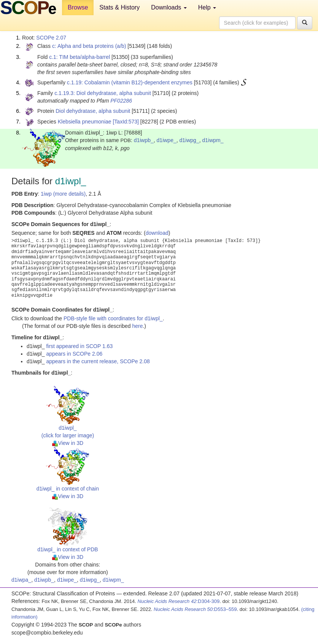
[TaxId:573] (126, 122)
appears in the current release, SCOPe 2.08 (98, 361)
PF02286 (121, 101)
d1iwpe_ (167, 140)
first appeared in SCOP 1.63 (79, 346)
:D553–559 (195, 609)
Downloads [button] (169, 7)
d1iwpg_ (189, 140)
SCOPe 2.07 (51, 38)
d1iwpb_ (144, 140)
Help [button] (207, 7)
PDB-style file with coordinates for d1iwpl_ (113, 318)
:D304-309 (179, 601)
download (157, 233)
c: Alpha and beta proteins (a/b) (89, 46)
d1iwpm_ (213, 140)
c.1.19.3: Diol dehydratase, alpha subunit (103, 93)
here (137, 326)
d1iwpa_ (21, 580)
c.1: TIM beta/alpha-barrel (79, 57)
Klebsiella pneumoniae (85, 122)
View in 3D (68, 443)
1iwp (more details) (63, 194)
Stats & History (119, 7)
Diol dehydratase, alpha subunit (93, 111)
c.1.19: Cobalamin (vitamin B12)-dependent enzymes (130, 82)
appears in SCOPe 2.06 (74, 354)
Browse (78, 7)
